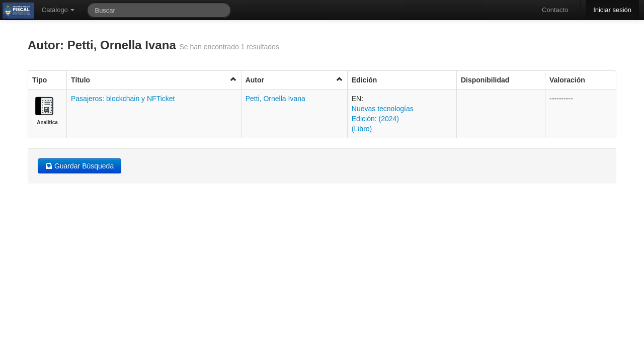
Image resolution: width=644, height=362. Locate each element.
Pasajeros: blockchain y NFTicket (123, 99)
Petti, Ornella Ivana (275, 99)
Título (154, 80)
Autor (294, 80)
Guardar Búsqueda (79, 166)
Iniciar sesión (612, 10)
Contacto (555, 10)
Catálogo (58, 10)
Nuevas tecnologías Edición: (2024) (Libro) (383, 119)
